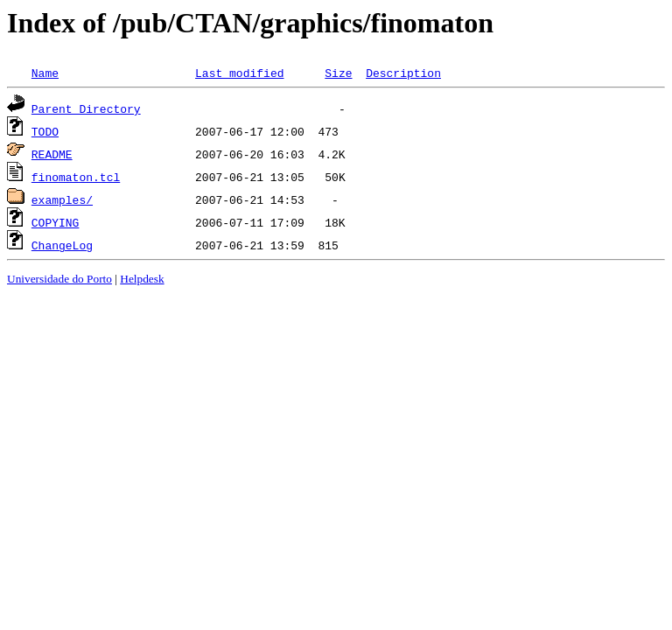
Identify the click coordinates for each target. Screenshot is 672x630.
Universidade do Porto (59, 279)
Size (338, 73)
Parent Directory (86, 108)
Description (403, 73)
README (52, 154)
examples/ (62, 199)
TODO (45, 131)
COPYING (56, 222)
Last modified (239, 73)
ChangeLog (62, 245)
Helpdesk (142, 279)
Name (45, 73)
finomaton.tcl (76, 177)
